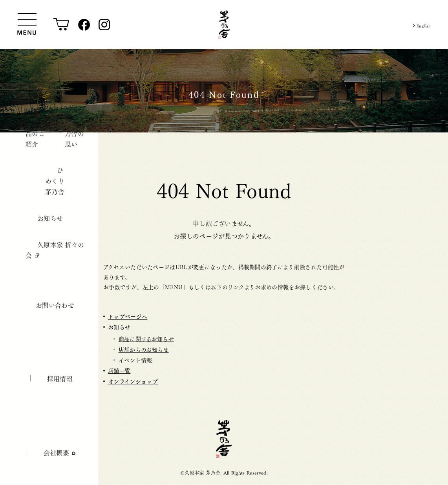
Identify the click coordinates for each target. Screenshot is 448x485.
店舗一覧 (119, 370)
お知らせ (119, 327)
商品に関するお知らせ (146, 338)
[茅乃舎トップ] (224, 25)
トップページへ (128, 316)
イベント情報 (135, 360)
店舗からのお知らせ (144, 349)
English (421, 25)
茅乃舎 (224, 439)
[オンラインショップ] (61, 25)
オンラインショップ (133, 381)
